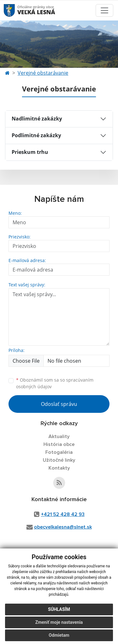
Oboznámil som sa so (55, 383)
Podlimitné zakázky (36, 135)
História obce (59, 444)
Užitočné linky (59, 460)
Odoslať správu (59, 404)
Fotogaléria (59, 452)
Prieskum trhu (30, 152)
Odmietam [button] (59, 635)
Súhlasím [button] (59, 609)
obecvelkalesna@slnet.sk (63, 527)
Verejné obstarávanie (43, 73)
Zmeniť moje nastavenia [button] (59, 622)
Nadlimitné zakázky (37, 119)
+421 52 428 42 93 (63, 514)
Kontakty (59, 468)
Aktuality (59, 436)
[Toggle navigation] (104, 10)
